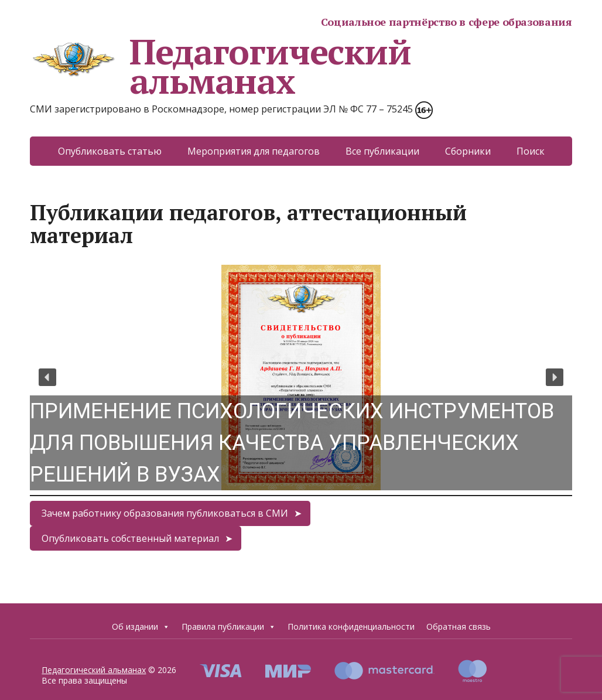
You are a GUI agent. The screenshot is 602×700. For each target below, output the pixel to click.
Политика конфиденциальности (351, 626)
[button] (301, 378)
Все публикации (382, 151)
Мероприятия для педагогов (254, 151)
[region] (301, 378)
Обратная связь (459, 626)
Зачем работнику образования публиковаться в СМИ (165, 513)
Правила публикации (229, 627)
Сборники (468, 151)
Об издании (141, 627)
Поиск (531, 151)
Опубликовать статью (110, 151)
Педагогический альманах (220, 66)
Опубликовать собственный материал (130, 538)
